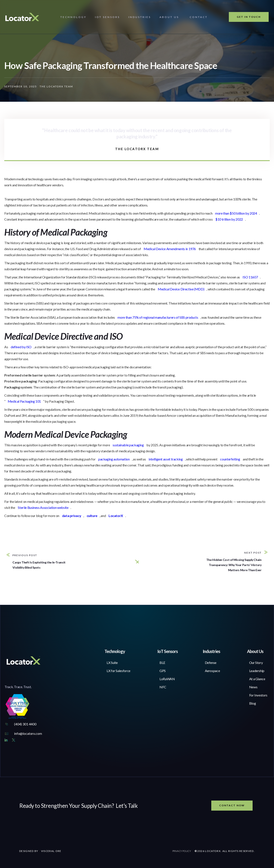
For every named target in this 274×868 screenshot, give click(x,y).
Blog (253, 703)
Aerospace (212, 671)
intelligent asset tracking (166, 459)
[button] (73, 17)
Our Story (256, 663)
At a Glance (257, 679)
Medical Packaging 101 (24, 401)
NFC (163, 687)
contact (199, 17)
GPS (163, 671)
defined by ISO (21, 347)
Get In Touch (249, 17)
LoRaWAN (167, 679)
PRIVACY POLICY (182, 851)
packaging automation (114, 459)
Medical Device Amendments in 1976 (170, 249)
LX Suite (112, 663)
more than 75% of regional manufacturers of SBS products (158, 317)
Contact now (232, 805)
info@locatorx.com (28, 733)
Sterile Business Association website (43, 507)
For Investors (258, 695)
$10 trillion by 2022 (229, 219)
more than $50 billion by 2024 (236, 213)
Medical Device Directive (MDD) (181, 289)
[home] (22, 17)
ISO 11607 (250, 277)
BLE (162, 663)
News (253, 687)
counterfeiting (230, 459)
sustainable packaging (128, 445)
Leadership (257, 671)
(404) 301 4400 (25, 724)
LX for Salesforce (118, 671)
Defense (211, 663)
